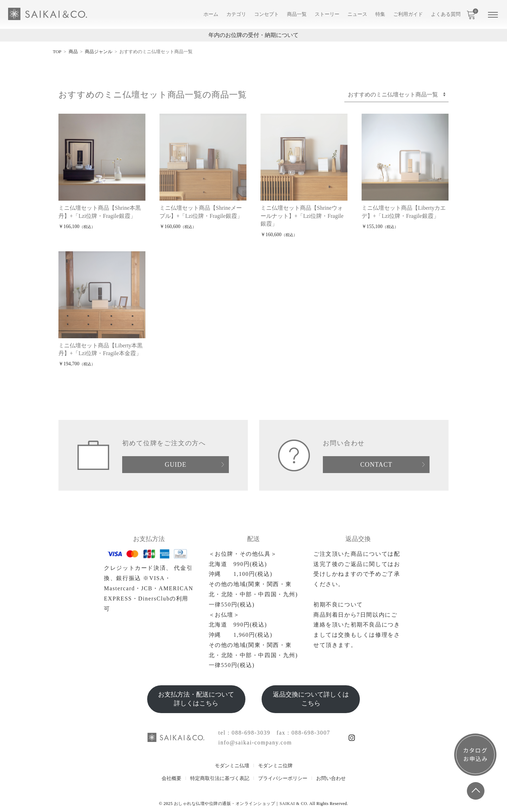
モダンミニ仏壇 (232, 766)
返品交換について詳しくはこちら (311, 699)
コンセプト (267, 14)
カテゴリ (236, 14)
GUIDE (176, 465)
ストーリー (327, 14)
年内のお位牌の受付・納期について (254, 35)
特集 (380, 14)
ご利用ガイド (408, 14)
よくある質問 (446, 14)
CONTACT (376, 465)
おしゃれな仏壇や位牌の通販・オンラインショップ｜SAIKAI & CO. (241, 804)
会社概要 (171, 778)
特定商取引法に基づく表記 (220, 778)
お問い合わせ (331, 778)
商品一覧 (297, 14)
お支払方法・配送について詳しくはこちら (196, 699)
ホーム (211, 14)
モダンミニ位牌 (275, 766)
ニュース (357, 14)
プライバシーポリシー (283, 778)
